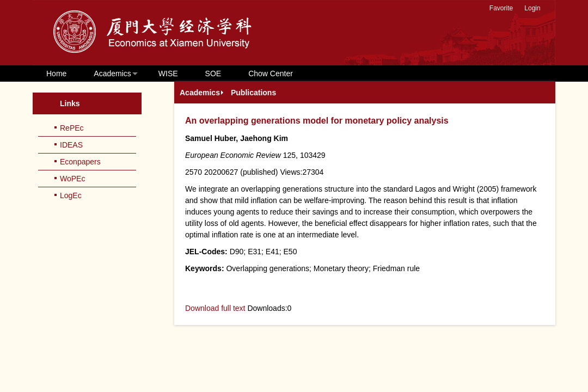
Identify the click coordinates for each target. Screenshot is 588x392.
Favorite (501, 8)
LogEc (71, 195)
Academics (112, 73)
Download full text (215, 308)
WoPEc (72, 179)
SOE (213, 73)
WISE (168, 73)
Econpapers (80, 162)
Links (70, 103)
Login (532, 8)
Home (56, 73)
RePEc (72, 128)
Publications (253, 93)
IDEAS (71, 145)
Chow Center (271, 73)
